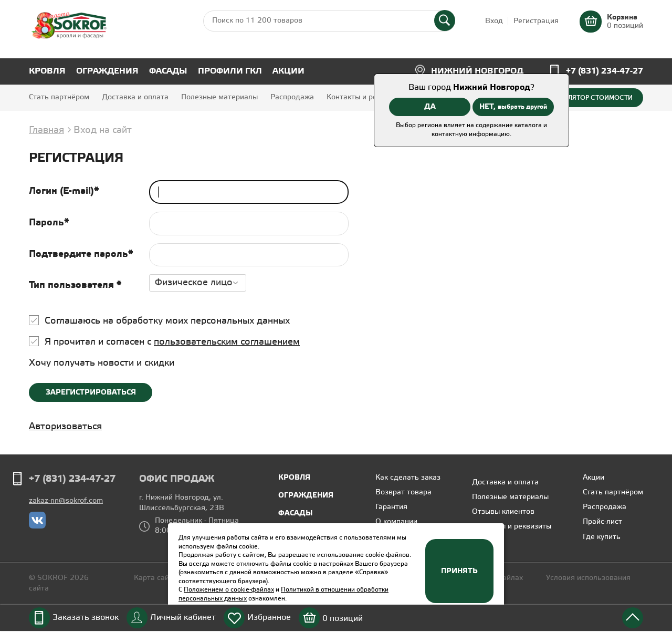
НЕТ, (513, 107)
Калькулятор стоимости (589, 98)
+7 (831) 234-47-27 (605, 71)
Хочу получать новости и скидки (102, 363)
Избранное (269, 618)
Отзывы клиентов (503, 512)
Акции (288, 71)
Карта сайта (155, 578)
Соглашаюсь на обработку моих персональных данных (167, 321)
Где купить (602, 537)
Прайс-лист (602, 522)
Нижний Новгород (477, 71)
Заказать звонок (86, 618)
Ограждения (107, 71)
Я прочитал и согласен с (172, 342)
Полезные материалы (219, 97)
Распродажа (292, 97)
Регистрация (536, 21)
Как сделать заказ (408, 478)
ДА (430, 107)
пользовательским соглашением (227, 342)
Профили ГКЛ (230, 71)
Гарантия (391, 507)
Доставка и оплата (135, 97)
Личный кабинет (183, 618)
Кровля (47, 71)
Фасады (168, 71)
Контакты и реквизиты (366, 97)
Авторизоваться (65, 427)
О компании (396, 522)
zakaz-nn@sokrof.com (66, 501)
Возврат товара (403, 493)
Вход (494, 21)
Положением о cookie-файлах (229, 590)
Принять (459, 571)
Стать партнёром (59, 97)
